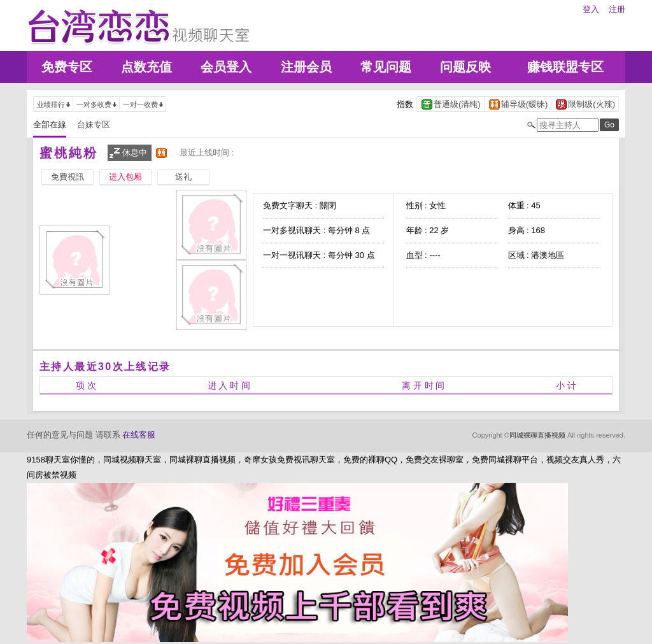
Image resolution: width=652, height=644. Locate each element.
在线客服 (139, 435)
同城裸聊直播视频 (537, 435)
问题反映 (465, 67)
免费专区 (67, 67)
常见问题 (386, 67)
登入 (591, 9)
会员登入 (226, 67)
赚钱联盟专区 (565, 67)
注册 (617, 9)
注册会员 (306, 67)
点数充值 (146, 67)
